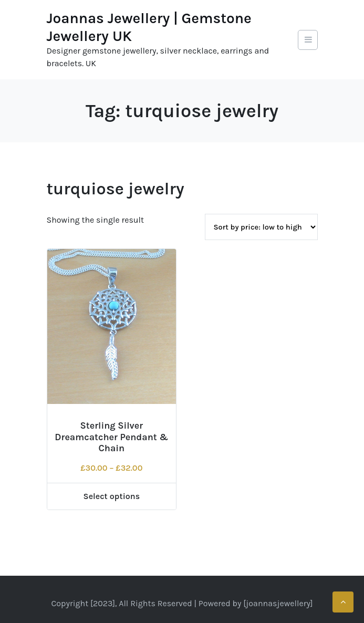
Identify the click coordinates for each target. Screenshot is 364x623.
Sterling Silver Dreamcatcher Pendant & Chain (111, 437)
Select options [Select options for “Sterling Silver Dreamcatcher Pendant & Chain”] (112, 496)
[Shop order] (261, 227)
